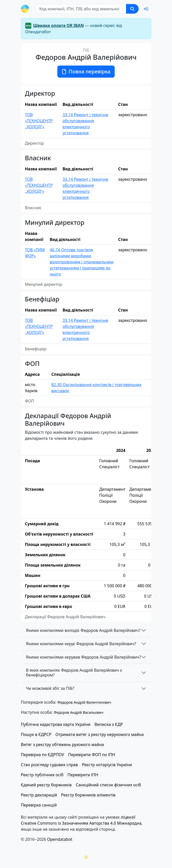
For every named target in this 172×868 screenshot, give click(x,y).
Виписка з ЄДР (109, 724)
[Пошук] (81, 9)
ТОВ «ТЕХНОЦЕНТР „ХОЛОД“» (39, 121)
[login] (146, 9)
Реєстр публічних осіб (42, 775)
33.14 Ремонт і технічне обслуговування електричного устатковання (85, 124)
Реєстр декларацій (39, 795)
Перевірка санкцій (39, 805)
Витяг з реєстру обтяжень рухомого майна (63, 745)
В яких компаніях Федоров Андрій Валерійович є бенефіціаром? (74, 673)
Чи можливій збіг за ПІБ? (50, 688)
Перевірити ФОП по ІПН (92, 755)
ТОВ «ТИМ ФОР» (35, 253)
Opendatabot (60, 839)
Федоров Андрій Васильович (79, 712)
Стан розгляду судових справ (50, 765)
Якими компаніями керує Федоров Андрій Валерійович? (81, 644)
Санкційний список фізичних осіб (108, 785)
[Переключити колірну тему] (86, 857)
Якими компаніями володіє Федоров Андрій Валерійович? (83, 630)
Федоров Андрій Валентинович (84, 702)
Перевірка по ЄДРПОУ (43, 755)
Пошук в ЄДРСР (36, 734)
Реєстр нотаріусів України (107, 765)
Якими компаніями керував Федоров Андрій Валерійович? (84, 657)
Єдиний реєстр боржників (46, 785)
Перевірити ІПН (83, 775)
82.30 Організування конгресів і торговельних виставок (96, 388)
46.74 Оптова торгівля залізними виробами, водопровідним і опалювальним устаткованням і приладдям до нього (82, 262)
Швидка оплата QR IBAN (59, 25)
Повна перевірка (86, 71)
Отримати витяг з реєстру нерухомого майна (100, 734)
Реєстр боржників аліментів (88, 795)
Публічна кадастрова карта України (56, 724)
